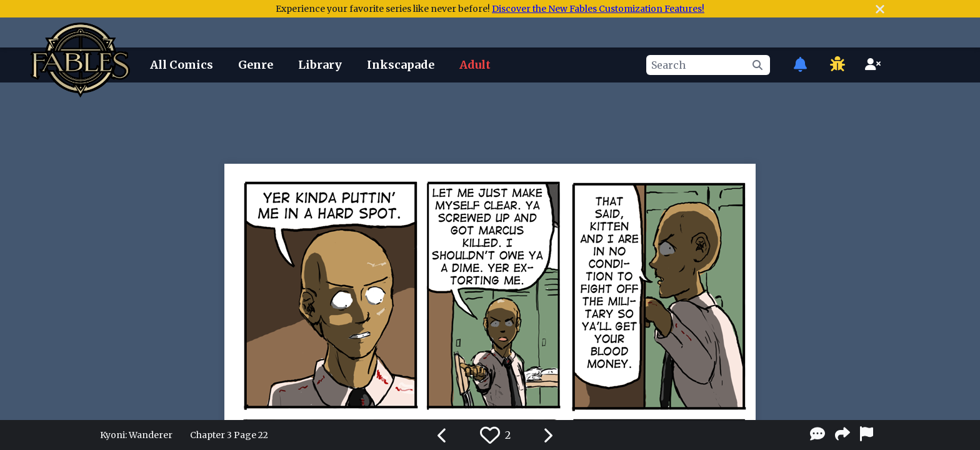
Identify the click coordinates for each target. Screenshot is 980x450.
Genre (256, 65)
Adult (475, 65)
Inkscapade (401, 65)
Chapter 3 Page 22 (229, 435)
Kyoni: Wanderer (136, 435)
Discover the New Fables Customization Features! (598, 9)
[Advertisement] (490, 121)
